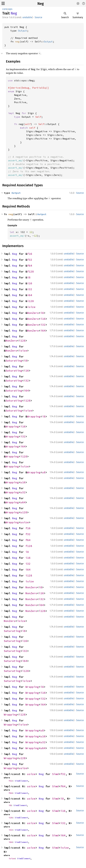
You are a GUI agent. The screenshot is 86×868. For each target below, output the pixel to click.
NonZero (33, 313)
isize (31, 307)
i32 (30, 289)
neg (17, 41)
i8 (29, 277)
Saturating (14, 361)
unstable (27, 17)
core (5, 9)
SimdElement (21, 781)
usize (25, 522)
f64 (30, 266)
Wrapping (34, 416)
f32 (30, 260)
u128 (24, 512)
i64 (30, 295)
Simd (55, 774)
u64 (23, 502)
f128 (30, 271)
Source (38, 17)
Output (23, 31)
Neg (41, 4)
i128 (30, 301)
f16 (30, 254)
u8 (44, 472)
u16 (23, 482)
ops (10, 9)
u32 (23, 492)
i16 (30, 283)
